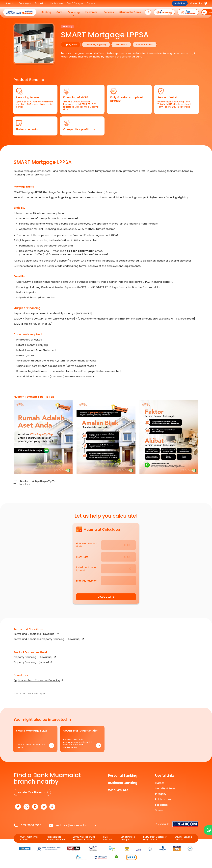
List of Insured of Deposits (128, 838)
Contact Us (196, 3)
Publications (163, 799)
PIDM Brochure (108, 838)
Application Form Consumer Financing (37, 680)
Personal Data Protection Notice (56, 838)
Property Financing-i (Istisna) (31, 662)
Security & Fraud (166, 788)
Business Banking (123, 783)
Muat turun (25, 484)
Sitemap (161, 810)
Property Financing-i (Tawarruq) (33, 657)
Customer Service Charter (29, 838)
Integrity (161, 794)
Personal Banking (123, 775)
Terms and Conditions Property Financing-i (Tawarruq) (47, 639)
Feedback (161, 805)
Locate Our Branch (31, 792)
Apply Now (180, 3)
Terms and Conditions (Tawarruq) (35, 634)
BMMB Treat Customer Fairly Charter (155, 838)
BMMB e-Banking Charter (183, 838)
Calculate (106, 597)
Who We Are (118, 790)
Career (160, 783)
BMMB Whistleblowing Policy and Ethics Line (84, 838)
